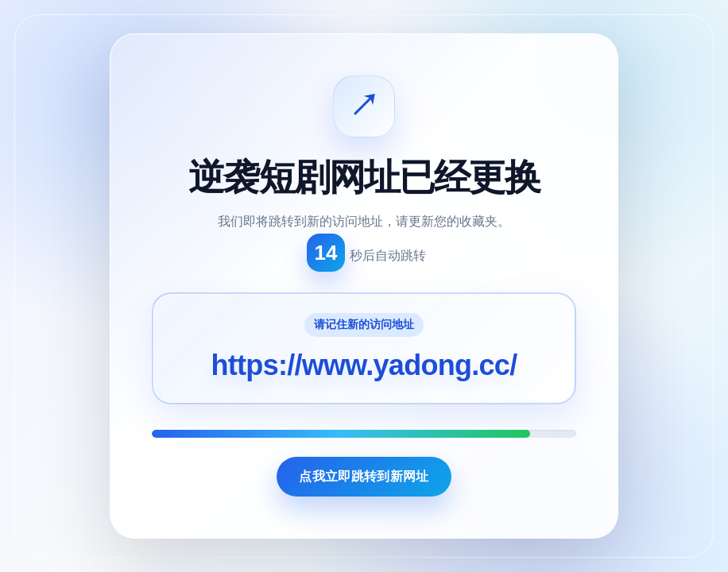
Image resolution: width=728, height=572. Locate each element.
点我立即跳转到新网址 (364, 476)
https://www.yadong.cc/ (364, 365)
